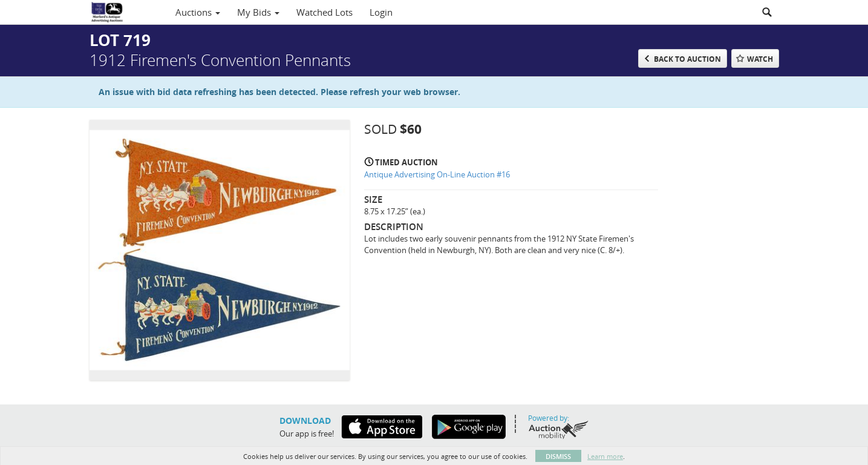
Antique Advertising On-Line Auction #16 (437, 174)
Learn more (605, 456)
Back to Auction (687, 59)
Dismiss (558, 456)
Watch (760, 59)
